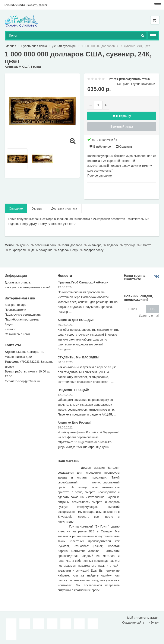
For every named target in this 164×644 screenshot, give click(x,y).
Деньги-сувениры (64, 46)
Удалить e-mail (149, 316)
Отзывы (37, 208)
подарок (111, 245)
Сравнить (124, 147)
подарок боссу (92, 250)
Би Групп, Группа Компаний (136, 84)
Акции (9, 324)
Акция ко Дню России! (74, 423)
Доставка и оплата (64, 208)
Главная (10, 46)
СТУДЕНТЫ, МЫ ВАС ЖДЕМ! (79, 357)
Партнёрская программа (22, 319)
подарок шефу (66, 250)
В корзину (122, 116)
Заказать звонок (37, 5)
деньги (23, 245)
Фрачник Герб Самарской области (83, 282)
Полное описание (100, 175)
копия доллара (70, 245)
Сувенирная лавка (34, 46)
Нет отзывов (116, 79)
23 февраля (16, 250)
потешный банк (44, 245)
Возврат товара (15, 305)
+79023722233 (14, 5)
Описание (16, 208)
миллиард (93, 245)
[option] (42, 111)
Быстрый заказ (122, 126)
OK (153, 309)
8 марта (144, 245)
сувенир (128, 245)
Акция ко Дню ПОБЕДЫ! (76, 320)
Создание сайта (133, 622)
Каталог (10, 329)
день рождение (40, 250)
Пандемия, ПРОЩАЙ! (73, 390)
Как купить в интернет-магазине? (28, 287)
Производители (15, 310)
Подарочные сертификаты (23, 315)
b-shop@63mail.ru (28, 381)
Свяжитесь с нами (17, 334)
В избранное (100, 147)
